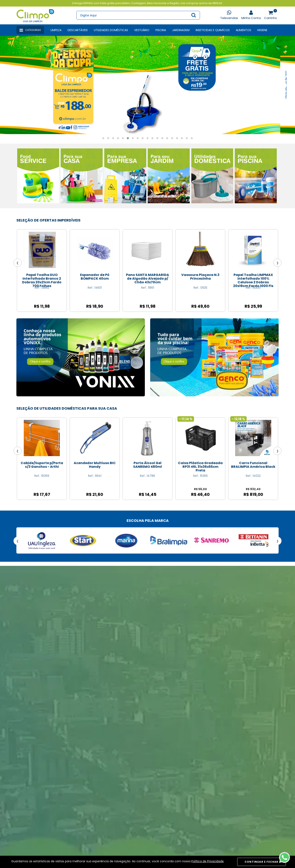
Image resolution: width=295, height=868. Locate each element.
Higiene (262, 30)
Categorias (30, 30)
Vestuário (142, 30)
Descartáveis (78, 30)
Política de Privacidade (208, 861)
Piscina (161, 30)
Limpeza (56, 30)
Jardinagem (181, 30)
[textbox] (138, 15)
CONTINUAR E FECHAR (262, 862)
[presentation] (10, 85)
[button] (103, 138)
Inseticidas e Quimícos (213, 30)
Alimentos (243, 30)
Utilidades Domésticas (111, 30)
